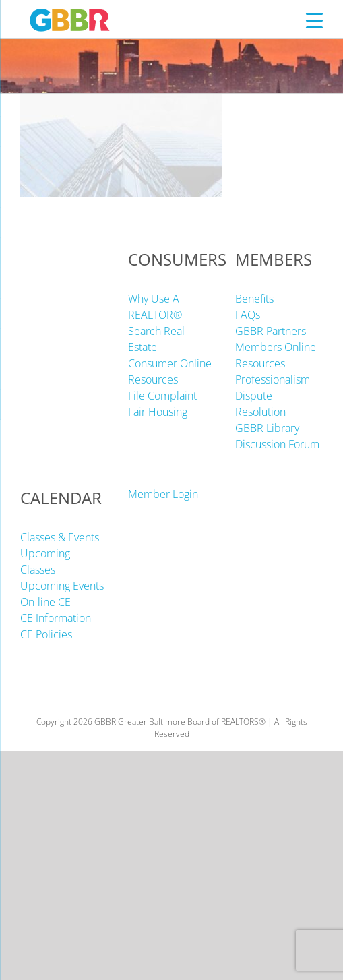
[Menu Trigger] (314, 20)
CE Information (56, 618)
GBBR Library (267, 428)
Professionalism (273, 379)
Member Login (163, 494)
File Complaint (162, 396)
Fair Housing (158, 412)
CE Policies (46, 634)
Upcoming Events (62, 586)
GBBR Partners (271, 331)
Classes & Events (60, 537)
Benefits (254, 299)
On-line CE (45, 602)
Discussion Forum (277, 444)
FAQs (248, 315)
